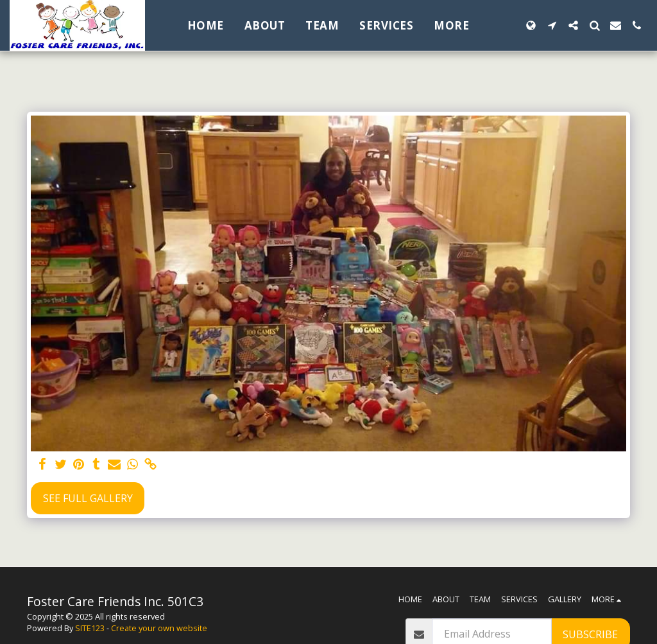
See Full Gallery (88, 498)
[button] (552, 25)
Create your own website (159, 628)
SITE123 (90, 628)
